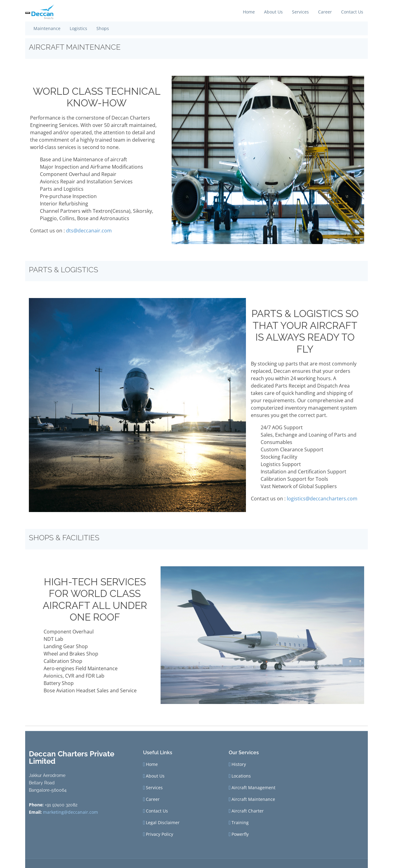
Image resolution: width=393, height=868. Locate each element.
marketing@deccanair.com (70, 812)
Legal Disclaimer (163, 823)
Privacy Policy (160, 834)
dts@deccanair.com (89, 231)
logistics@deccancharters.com (322, 499)
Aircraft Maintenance (253, 799)
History (239, 764)
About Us (273, 12)
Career (325, 12)
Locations (241, 776)
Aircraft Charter (248, 811)
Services (300, 12)
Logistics (78, 28)
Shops (103, 28)
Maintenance (47, 28)
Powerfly (240, 834)
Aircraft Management (253, 788)
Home (249, 12)
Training (240, 823)
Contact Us (352, 12)
